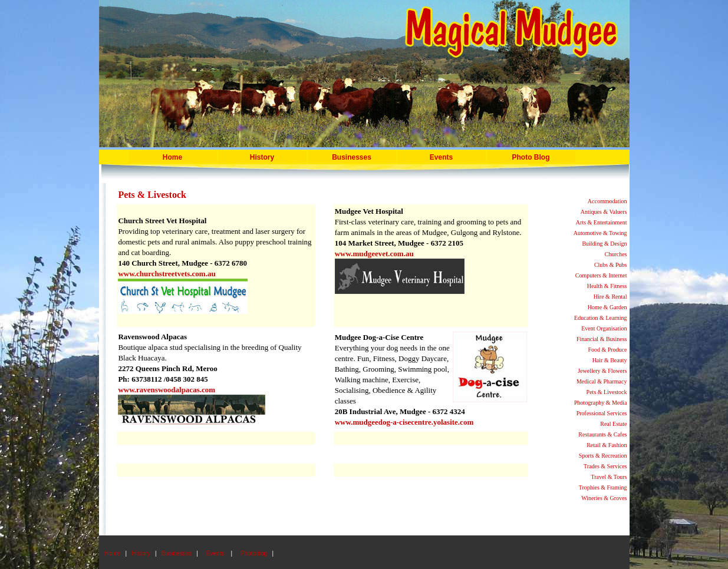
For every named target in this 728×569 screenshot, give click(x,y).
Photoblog (254, 553)
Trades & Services (605, 466)
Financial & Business (602, 339)
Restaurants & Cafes (602, 434)
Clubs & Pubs (611, 265)
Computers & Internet (601, 275)
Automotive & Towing (600, 233)
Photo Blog (531, 157)
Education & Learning (600, 318)
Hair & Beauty (610, 360)
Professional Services (602, 413)
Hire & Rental (610, 297)
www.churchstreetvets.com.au (167, 274)
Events (441, 157)
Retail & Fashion (607, 445)
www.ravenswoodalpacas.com (167, 390)
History (262, 157)
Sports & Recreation (603, 456)
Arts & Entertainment (602, 222)
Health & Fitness (607, 286)
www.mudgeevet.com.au (374, 254)
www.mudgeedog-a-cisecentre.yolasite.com (404, 422)
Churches (616, 254)
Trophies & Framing (603, 487)
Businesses (177, 553)
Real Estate (613, 424)
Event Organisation (604, 328)
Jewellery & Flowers (602, 371)
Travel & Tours (609, 477)
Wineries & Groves (604, 498)
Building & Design (604, 244)
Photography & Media (600, 403)
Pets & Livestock (607, 392)
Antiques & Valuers (604, 212)
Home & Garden (607, 307)
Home (172, 157)
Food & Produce (607, 350)
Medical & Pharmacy (602, 381)
